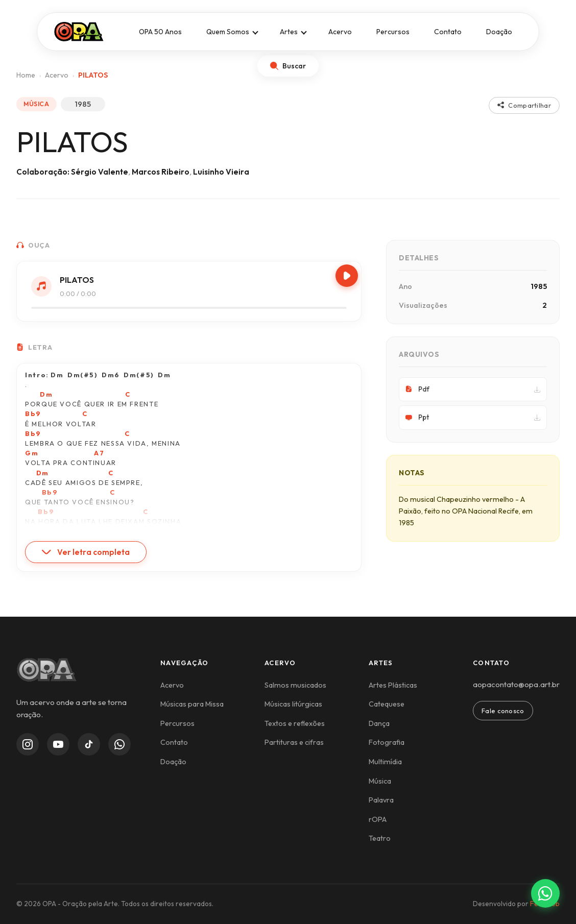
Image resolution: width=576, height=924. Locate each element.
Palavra (381, 800)
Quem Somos (228, 32)
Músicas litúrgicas (293, 704)
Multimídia (385, 762)
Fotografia (387, 742)
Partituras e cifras (294, 742)
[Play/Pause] (347, 276)
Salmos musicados (295, 685)
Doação (499, 32)
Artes (289, 32)
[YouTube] (58, 744)
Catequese (387, 704)
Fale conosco (503, 711)
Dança (379, 723)
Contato (448, 32)
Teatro (380, 838)
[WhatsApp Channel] (119, 744)
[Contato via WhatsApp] (545, 893)
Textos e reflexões (295, 723)
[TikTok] (89, 744)
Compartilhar (524, 105)
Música (380, 781)
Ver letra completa (86, 552)
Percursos (393, 32)
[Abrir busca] (288, 66)
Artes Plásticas (393, 685)
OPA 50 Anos (160, 32)
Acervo (340, 32)
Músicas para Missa (192, 704)
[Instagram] (28, 744)
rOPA (378, 819)
